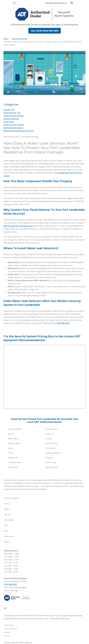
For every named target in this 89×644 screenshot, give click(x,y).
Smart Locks (9, 122)
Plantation (49, 458)
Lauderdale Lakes (15, 462)
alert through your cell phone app (18, 226)
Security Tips (9, 110)
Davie (10, 448)
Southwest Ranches (53, 453)
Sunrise (11, 453)
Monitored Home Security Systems (19, 131)
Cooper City (50, 434)
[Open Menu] (14, 3)
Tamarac (49, 439)
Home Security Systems (14, 116)
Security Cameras (11, 119)
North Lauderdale (15, 429)
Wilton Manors (14, 439)
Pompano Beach (14, 443)
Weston (11, 434)
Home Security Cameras (14, 125)
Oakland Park (13, 458)
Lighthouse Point (52, 467)
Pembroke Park (51, 429)
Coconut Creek (51, 462)
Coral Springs (50, 448)
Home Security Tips (12, 113)
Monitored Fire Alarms (13, 128)
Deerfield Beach (51, 443)
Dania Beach (13, 467)
